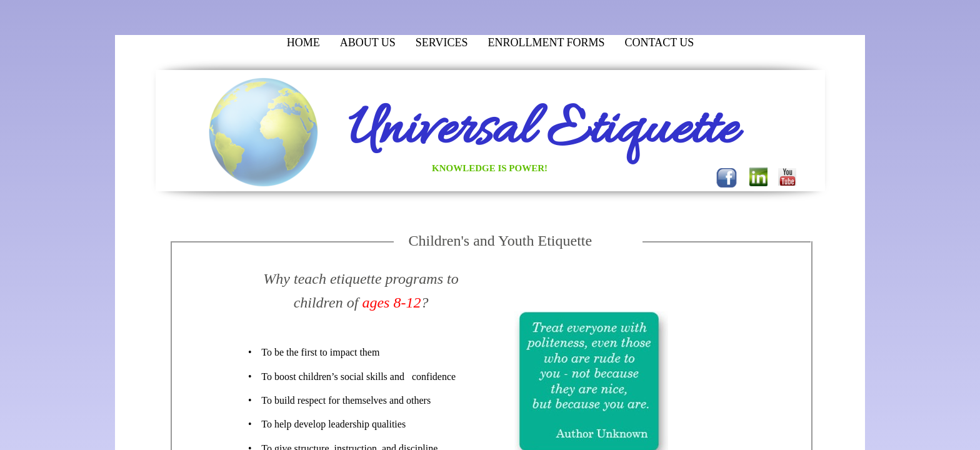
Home (303, 42)
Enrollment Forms (546, 42)
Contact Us (660, 42)
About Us (368, 42)
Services (442, 42)
